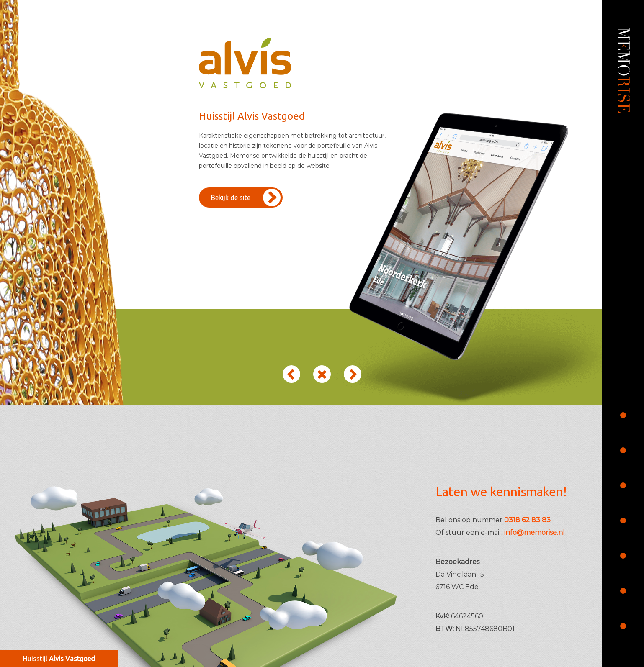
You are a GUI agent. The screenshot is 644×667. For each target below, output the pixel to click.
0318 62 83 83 (527, 520)
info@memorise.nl (535, 532)
